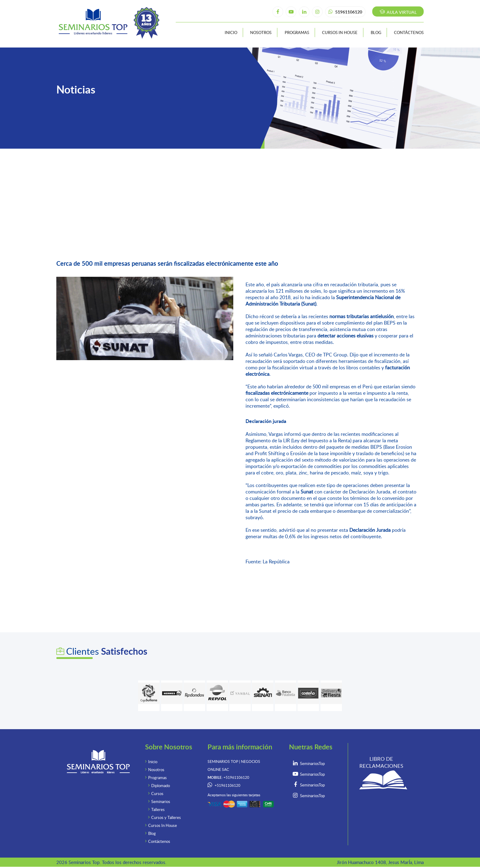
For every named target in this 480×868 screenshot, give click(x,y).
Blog (376, 32)
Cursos (157, 794)
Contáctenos (409, 32)
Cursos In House (340, 32)
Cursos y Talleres (166, 817)
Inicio (231, 32)
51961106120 (345, 12)
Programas (297, 32)
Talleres (158, 809)
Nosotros (261, 32)
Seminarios (161, 801)
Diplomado (161, 786)
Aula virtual (398, 12)
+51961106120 (227, 785)
